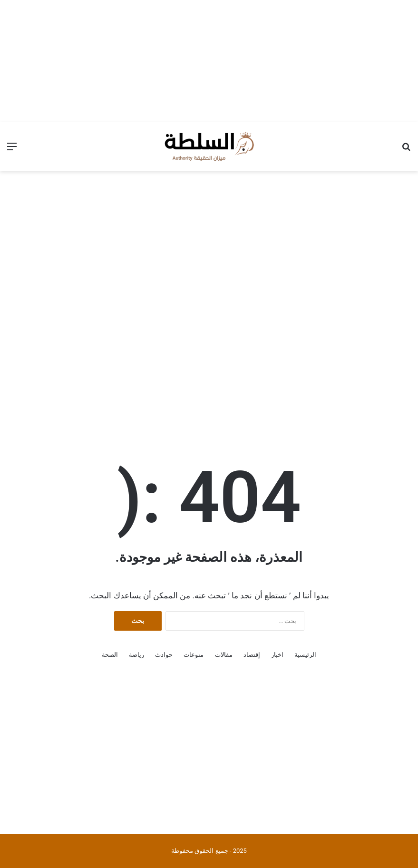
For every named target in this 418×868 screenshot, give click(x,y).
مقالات (224, 655)
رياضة (136, 655)
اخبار (277, 655)
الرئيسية (305, 655)
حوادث (164, 655)
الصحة (110, 655)
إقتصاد (252, 655)
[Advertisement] (209, 59)
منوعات (194, 655)
